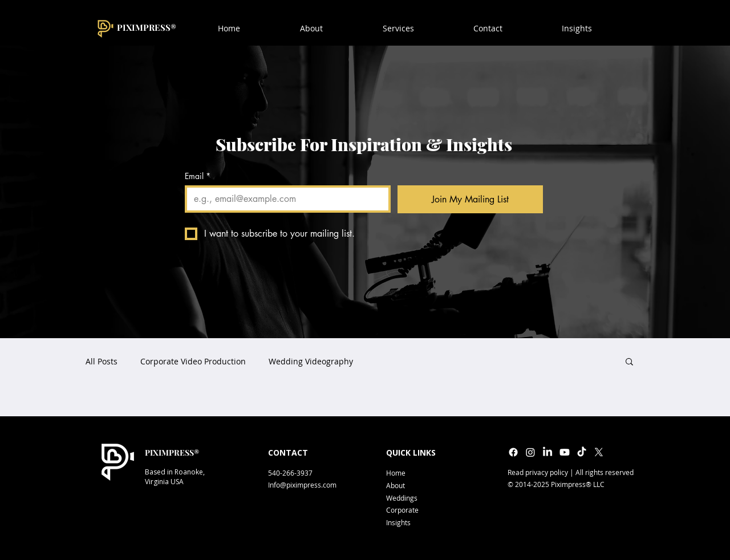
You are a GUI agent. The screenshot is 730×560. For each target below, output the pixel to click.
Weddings (402, 498)
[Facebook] (513, 452)
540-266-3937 (290, 473)
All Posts (102, 361)
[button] (488, 29)
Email (198, 176)
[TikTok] (582, 452)
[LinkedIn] (547, 452)
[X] (599, 452)
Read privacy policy (538, 472)
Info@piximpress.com (302, 485)
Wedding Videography (311, 361)
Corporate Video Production (193, 361)
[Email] (284, 199)
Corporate (402, 510)
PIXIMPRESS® (147, 27)
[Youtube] (565, 452)
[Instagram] (530, 452)
